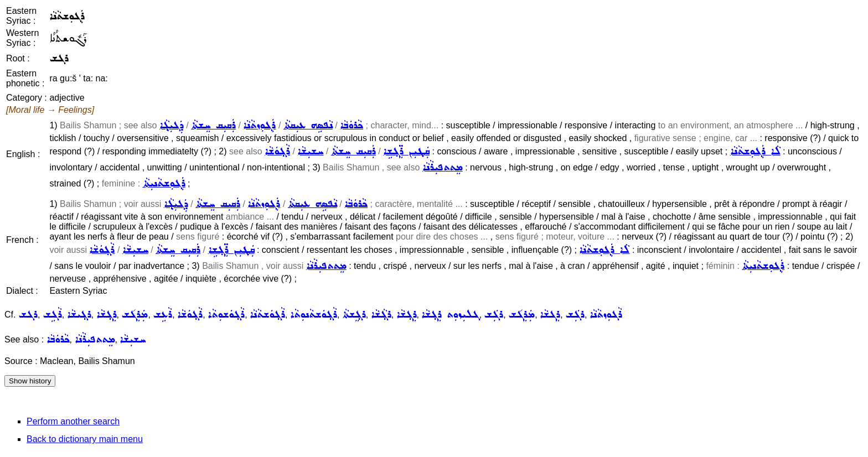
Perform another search (73, 421)
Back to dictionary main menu (85, 439)
